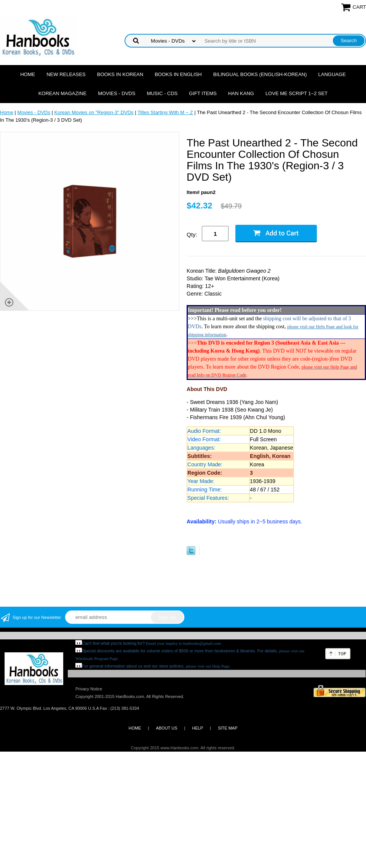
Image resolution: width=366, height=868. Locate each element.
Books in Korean (120, 74)
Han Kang (241, 93)
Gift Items (203, 93)
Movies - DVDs (117, 93)
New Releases (66, 74)
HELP (197, 728)
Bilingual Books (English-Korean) (260, 74)
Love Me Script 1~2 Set (296, 93)
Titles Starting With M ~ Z (165, 112)
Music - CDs (162, 93)
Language (332, 74)
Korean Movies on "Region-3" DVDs (94, 112)
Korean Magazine (62, 93)
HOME (135, 728)
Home (28, 74)
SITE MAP (228, 728)
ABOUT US (166, 728)
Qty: (192, 234)
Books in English (178, 74)
